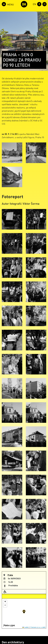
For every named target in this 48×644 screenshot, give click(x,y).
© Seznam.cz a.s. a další (38, 627)
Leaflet (25, 627)
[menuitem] (34, 4)
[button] (24, 612)
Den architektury (13, 642)
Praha (10, 575)
